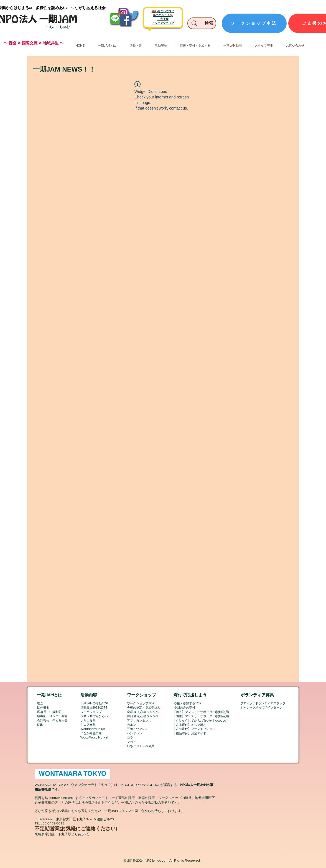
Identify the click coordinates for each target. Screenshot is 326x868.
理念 (40, 703)
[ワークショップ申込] (254, 23)
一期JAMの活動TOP (94, 703)
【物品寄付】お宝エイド (189, 733)
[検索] (202, 23)
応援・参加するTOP (188, 703)
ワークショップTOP (141, 703)
